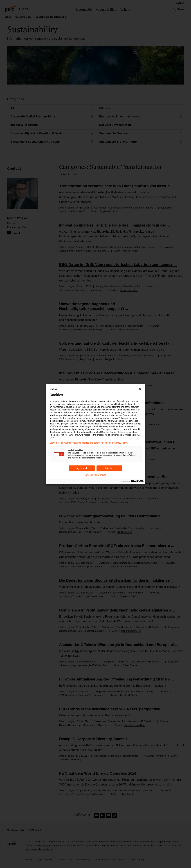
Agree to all (82, 468)
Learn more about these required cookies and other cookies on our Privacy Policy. (89, 443)
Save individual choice (95, 475)
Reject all (109, 468)
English (55, 389)
